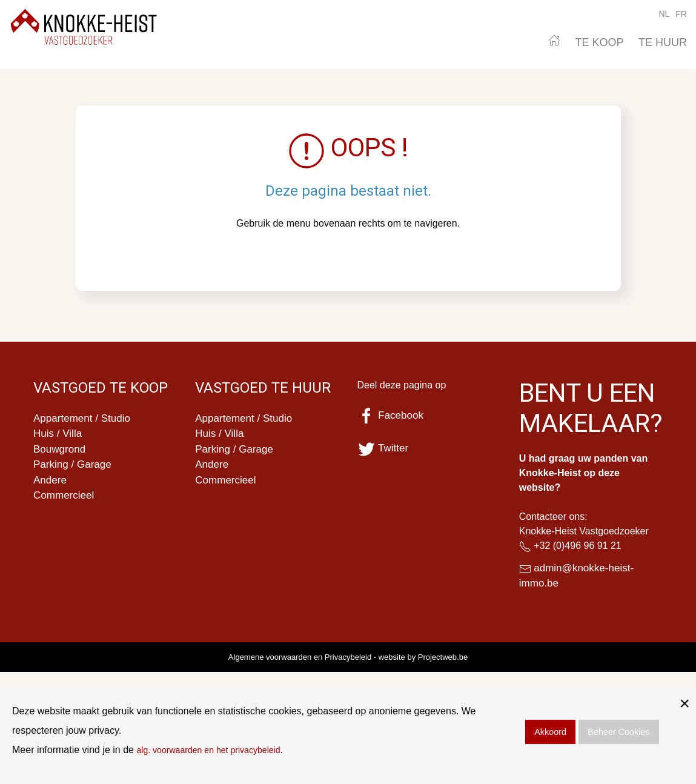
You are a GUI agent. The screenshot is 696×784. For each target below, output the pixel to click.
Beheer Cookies (618, 732)
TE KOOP (600, 42)
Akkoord (550, 732)
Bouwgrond (61, 451)
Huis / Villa (59, 435)
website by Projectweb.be (423, 659)
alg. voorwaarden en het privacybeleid (218, 750)
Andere (51, 484)
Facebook (392, 416)
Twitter (384, 448)
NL (664, 14)
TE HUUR (663, 42)
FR (681, 14)
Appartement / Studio (85, 419)
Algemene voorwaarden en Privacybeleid (300, 659)
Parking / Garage (75, 468)
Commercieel (65, 500)
